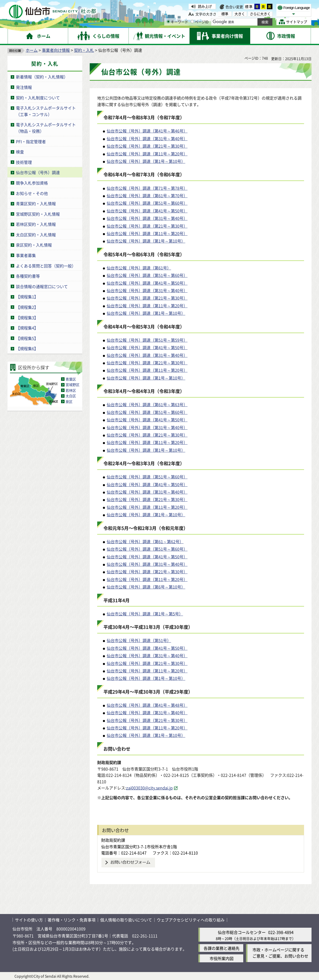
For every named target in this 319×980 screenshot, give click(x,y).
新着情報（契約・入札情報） (42, 77)
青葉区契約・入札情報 (36, 203)
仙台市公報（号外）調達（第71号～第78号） (147, 188)
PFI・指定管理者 (31, 141)
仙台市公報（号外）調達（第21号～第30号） (147, 146)
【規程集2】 (27, 307)
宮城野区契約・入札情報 (38, 214)
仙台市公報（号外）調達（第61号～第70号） (147, 196)
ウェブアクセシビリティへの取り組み (191, 920)
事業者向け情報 (56, 50)
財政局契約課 (113, 840)
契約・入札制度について (38, 98)
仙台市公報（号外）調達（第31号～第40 (143, 138)
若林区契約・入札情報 (36, 224)
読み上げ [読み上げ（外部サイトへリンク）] (205, 6)
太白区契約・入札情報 (36, 235)
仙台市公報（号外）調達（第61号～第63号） (147, 404)
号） (183, 138)
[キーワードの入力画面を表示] (168, 22)
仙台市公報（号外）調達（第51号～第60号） (147, 203)
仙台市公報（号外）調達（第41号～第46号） (147, 131)
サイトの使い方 (29, 920)
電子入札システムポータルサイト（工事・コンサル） (46, 111)
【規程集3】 (27, 318)
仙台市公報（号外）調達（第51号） (139, 640)
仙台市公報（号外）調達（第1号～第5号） (145, 614)
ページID (200, 22)
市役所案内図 (222, 958)
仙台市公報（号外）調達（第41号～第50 (143, 347)
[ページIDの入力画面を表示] (192, 22)
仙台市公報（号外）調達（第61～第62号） (145, 541)
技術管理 (24, 162)
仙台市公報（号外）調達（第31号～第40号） (147, 218)
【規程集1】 (27, 297)
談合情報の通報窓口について (42, 286)
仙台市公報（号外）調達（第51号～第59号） (147, 340)
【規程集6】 (27, 348)
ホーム (32, 50)
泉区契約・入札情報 (34, 245)
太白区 (71, 396)
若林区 (71, 390)
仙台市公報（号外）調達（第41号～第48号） (147, 705)
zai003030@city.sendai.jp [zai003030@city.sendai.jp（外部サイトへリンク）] (149, 788)
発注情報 (24, 87)
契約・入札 (84, 50)
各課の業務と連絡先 (222, 948)
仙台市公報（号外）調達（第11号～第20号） (147, 154)
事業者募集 (26, 255)
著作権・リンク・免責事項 (72, 920)
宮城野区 (73, 385)
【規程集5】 (27, 338)
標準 (249, 6)
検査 (20, 152)
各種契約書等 (28, 276)
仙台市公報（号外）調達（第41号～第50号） (147, 211)
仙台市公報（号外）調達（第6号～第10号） (146, 587)
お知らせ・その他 (32, 193)
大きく (240, 14)
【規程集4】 (27, 328)
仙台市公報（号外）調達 (38, 172)
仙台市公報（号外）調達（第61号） (139, 268)
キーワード (177, 22)
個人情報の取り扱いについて (126, 920)
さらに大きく (260, 14)
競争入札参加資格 (32, 183)
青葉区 (71, 379)
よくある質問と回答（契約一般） (46, 266)
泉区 (69, 401)
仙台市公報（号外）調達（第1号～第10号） (146, 161)
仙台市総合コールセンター (242, 932)
